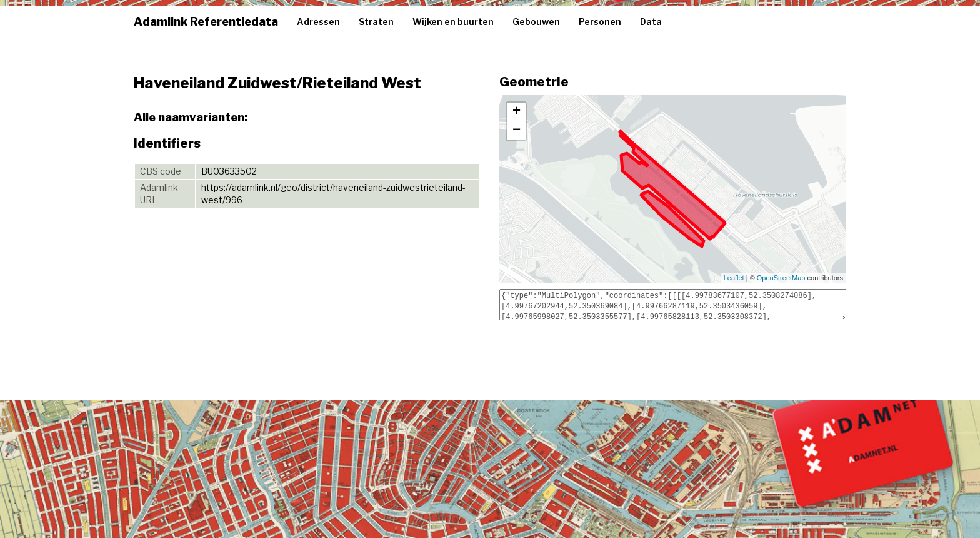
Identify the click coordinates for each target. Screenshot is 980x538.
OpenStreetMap (781, 278)
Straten (376, 22)
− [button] (517, 131)
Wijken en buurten (453, 22)
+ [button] (517, 112)
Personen (600, 22)
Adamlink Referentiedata (206, 22)
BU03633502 (229, 171)
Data (651, 22)
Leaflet (734, 278)
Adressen (318, 22)
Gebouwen (536, 22)
